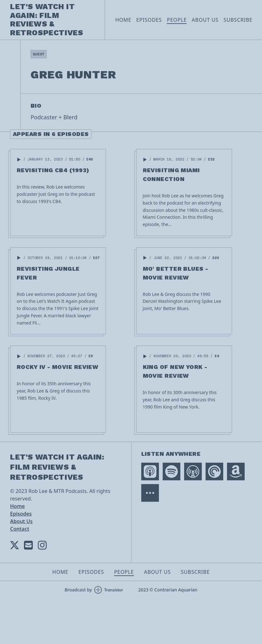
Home (123, 20)
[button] (19, 160)
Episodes (149, 20)
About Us (205, 20)
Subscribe (238, 20)
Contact (20, 529)
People (177, 20)
